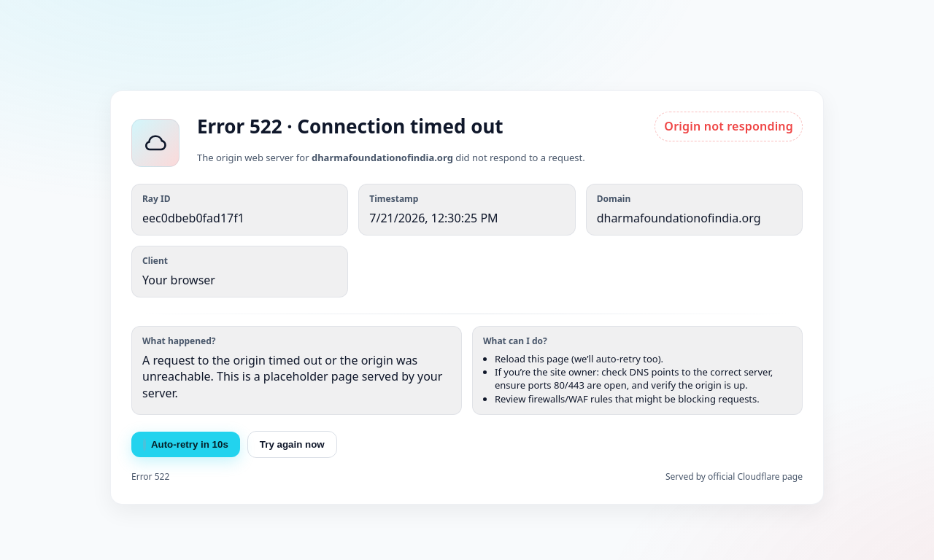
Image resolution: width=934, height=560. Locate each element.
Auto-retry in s (186, 444)
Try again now (292, 444)
